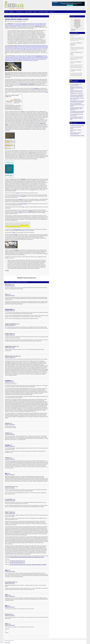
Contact (52, 12)
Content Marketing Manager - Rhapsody (77, 136)
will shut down (8, 74)
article (22, 112)
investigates (16, 250)
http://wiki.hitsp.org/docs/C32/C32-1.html (17, 561)
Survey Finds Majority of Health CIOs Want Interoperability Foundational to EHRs (77, 118)
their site (32, 190)
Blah (6, 606)
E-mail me (7, 270)
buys (23, 207)
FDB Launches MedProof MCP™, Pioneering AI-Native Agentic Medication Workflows (77, 105)
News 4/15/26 (79, 62)
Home (6, 12)
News (9, 16)
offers (14, 233)
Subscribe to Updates (43, 12)
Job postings (74, 123)
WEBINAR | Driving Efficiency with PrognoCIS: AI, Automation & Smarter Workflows (77, 88)
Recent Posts (20, 12)
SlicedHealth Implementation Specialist (77, 125)
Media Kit (35, 12)
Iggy (6, 473)
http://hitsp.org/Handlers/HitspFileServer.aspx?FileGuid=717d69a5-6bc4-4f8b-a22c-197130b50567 (28, 565)
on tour (47, 92)
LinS (6, 570)
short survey (23, 196)
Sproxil (20, 213)
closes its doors (18, 229)
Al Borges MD (9, 309)
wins (30, 210)
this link (21, 199)
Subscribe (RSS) (7, 643)
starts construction (24, 204)
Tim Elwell (8, 381)
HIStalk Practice (24, 84)
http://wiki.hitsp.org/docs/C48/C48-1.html (17, 563)
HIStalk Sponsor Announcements (75, 81)
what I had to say (38, 26)
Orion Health (23, 179)
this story (15, 235)
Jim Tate (7, 445)
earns (17, 193)
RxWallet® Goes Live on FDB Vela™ (77, 94)
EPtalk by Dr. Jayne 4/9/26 (77, 70)
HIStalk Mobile (31, 84)
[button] (14, 12)
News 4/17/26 (77, 35)
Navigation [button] (12, 12)
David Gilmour (37, 88)
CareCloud (31, 211)
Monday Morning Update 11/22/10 (17, 19)
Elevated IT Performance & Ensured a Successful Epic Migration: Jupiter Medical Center (77, 109)
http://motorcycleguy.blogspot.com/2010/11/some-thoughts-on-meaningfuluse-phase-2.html (27, 557)
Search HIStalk (28, 12)
